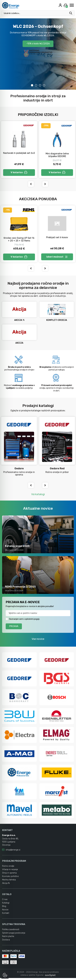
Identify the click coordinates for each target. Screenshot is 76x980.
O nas (5, 901)
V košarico (19, 173)
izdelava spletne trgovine (32, 977)
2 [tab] (36, 85)
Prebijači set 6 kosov (57, 238)
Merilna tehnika (9, 882)
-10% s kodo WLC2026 (38, 44)
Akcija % (6, 885)
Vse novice (38, 641)
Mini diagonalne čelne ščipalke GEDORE (57, 155)
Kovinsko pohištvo (10, 878)
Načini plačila (8, 938)
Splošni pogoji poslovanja (14, 935)
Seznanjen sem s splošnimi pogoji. (24, 621)
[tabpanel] (38, 54)
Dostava (6, 942)
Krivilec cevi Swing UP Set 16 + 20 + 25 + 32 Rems (19, 240)
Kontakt (6, 915)
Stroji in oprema (9, 875)
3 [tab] (40, 85)
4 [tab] (44, 85)
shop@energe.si (13, 852)
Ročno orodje (8, 868)
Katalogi (6, 905)
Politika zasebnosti (11, 931)
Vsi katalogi (38, 496)
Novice (5, 912)
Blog (4, 908)
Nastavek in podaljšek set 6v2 (19, 153)
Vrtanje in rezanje (10, 871)
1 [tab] (32, 85)
